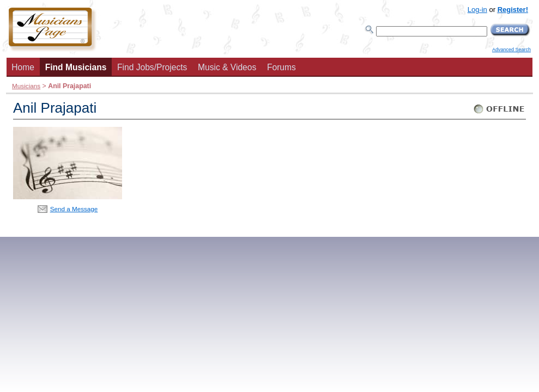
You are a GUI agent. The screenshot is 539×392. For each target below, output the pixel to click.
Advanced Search (511, 50)
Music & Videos (227, 67)
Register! (513, 10)
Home (23, 67)
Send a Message (74, 209)
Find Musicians (76, 67)
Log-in (477, 10)
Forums (281, 67)
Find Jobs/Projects (152, 67)
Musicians (26, 86)
